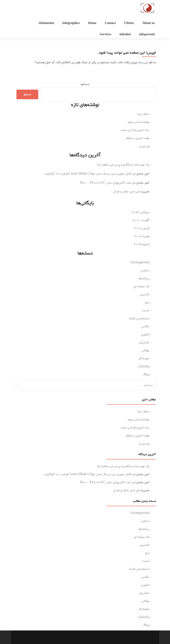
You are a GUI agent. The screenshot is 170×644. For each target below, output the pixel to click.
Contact (110, 23)
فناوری (145, 334)
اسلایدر (145, 270)
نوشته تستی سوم (139, 122)
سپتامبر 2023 (141, 212)
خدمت (146, 310)
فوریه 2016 (142, 236)
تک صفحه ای (142, 286)
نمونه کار (144, 358)
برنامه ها (144, 278)
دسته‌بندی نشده (139, 318)
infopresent (147, 34)
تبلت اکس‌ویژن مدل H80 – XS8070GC (106, 183)
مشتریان (144, 342)
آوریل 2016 (142, 228)
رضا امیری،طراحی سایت (135, 130)
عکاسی (145, 326)
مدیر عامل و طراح (124, 191)
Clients (129, 23)
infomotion (47, 23)
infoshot (125, 34)
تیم (147, 302)
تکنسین (145, 294)
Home (92, 23)
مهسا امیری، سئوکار (137, 138)
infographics (71, 23)
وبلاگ (146, 374)
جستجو (85, 84)
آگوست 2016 (141, 220)
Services (105, 34)
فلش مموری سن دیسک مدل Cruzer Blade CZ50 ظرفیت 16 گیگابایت (88, 174)
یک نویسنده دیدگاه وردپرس (132, 165)
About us (149, 23)
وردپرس (144, 146)
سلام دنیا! (143, 114)
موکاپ (146, 350)
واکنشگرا (144, 366)
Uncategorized (140, 262)
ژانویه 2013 (142, 244)
